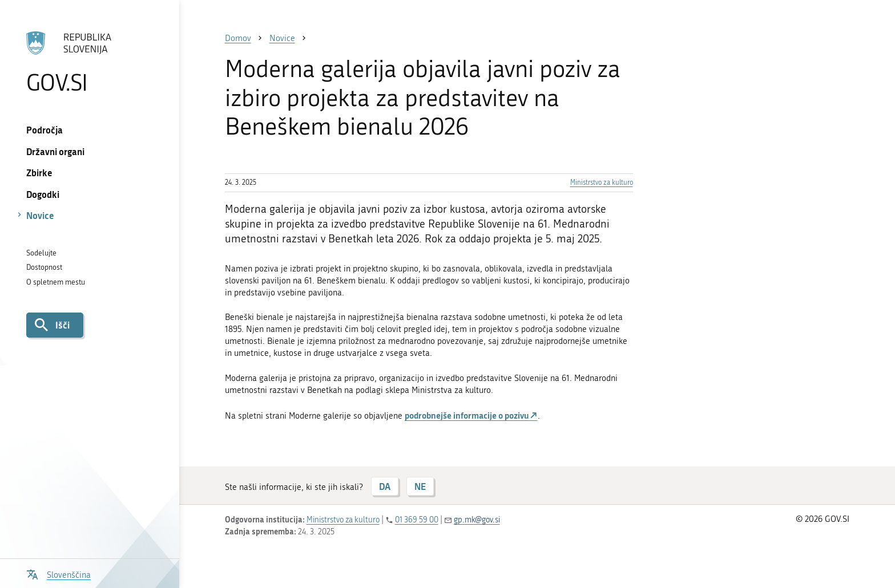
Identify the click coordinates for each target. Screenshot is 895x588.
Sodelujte (41, 253)
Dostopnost (44, 267)
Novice (40, 215)
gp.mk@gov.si (477, 520)
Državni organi (55, 151)
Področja (45, 130)
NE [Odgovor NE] (420, 486)
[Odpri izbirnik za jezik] (59, 573)
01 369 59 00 (417, 520)
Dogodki (43, 194)
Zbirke (39, 173)
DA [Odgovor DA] (385, 486)
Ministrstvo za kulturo (602, 183)
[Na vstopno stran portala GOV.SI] (89, 62)
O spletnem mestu (56, 282)
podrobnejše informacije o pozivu (467, 415)
